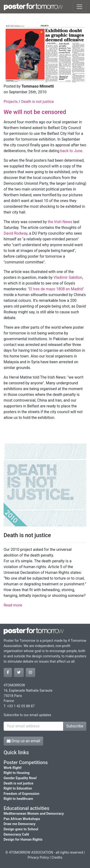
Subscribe (75, 726)
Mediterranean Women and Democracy (34, 814)
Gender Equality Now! (20, 778)
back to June (71, 151)
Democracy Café (16, 835)
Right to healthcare (18, 799)
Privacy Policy (38, 858)
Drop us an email (23, 741)
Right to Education (18, 788)
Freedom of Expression (21, 794)
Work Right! (13, 768)
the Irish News (60, 222)
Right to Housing (17, 773)
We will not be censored (35, 112)
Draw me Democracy (20, 824)
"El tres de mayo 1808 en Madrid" (56, 289)
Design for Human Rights (23, 840)
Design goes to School (21, 829)
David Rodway (15, 233)
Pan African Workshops (22, 819)
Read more (13, 605)
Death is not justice (37, 102)
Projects (11, 102)
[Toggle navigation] (79, 7)
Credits (57, 858)
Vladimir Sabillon (68, 277)
